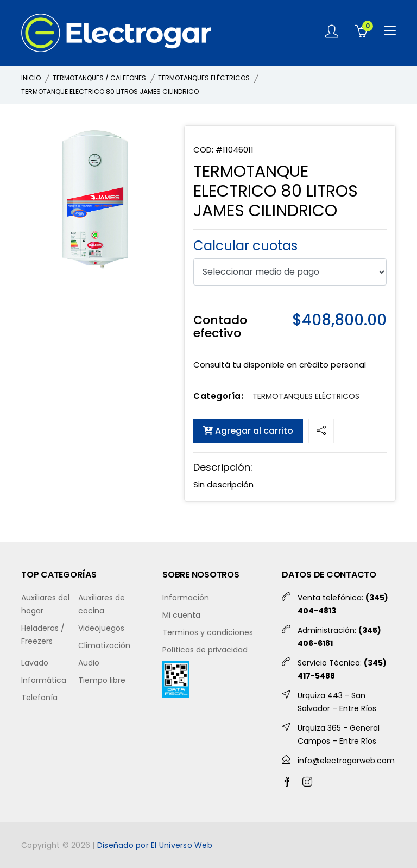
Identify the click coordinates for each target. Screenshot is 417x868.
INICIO (31, 78)
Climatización (104, 645)
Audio (89, 663)
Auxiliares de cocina (102, 604)
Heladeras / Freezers (43, 635)
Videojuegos (101, 628)
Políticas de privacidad (205, 650)
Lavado (35, 663)
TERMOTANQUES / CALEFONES (99, 78)
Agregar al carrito (248, 431)
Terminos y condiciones (208, 632)
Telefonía (39, 698)
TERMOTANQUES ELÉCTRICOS (204, 78)
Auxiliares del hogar (45, 604)
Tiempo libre (102, 680)
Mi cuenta (181, 615)
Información (186, 598)
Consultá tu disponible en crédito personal (280, 365)
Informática (44, 680)
